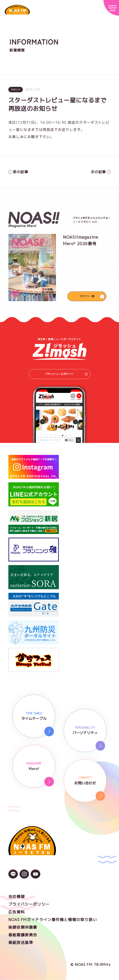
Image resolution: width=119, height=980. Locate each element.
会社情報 (17, 897)
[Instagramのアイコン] (24, 876)
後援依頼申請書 (23, 927)
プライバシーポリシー (29, 904)
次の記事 (101, 172)
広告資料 (17, 912)
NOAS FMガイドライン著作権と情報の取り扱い (53, 920)
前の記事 (18, 172)
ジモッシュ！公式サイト (66, 374)
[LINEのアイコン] (13, 876)
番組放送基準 (21, 943)
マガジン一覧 (87, 296)
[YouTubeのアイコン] (35, 876)
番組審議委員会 (23, 935)
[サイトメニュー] (111, 8)
